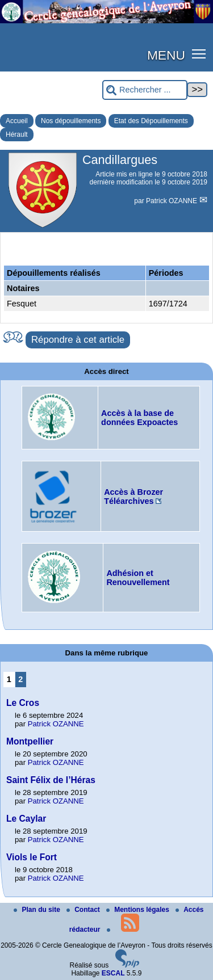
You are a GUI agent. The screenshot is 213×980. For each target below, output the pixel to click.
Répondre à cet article (78, 340)
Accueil (17, 121)
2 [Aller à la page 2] (20, 679)
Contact (84, 910)
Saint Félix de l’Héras (51, 780)
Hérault (17, 134)
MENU (166, 55)
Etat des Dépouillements (151, 121)
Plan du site (38, 910)
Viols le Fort (32, 857)
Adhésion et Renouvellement (138, 578)
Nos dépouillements (71, 121)
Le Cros (23, 703)
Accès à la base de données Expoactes (139, 418)
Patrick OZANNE (172, 201)
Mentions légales (139, 910)
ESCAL (113, 973)
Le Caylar (26, 819)
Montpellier (30, 741)
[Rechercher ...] (145, 90)
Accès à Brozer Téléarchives (133, 497)
